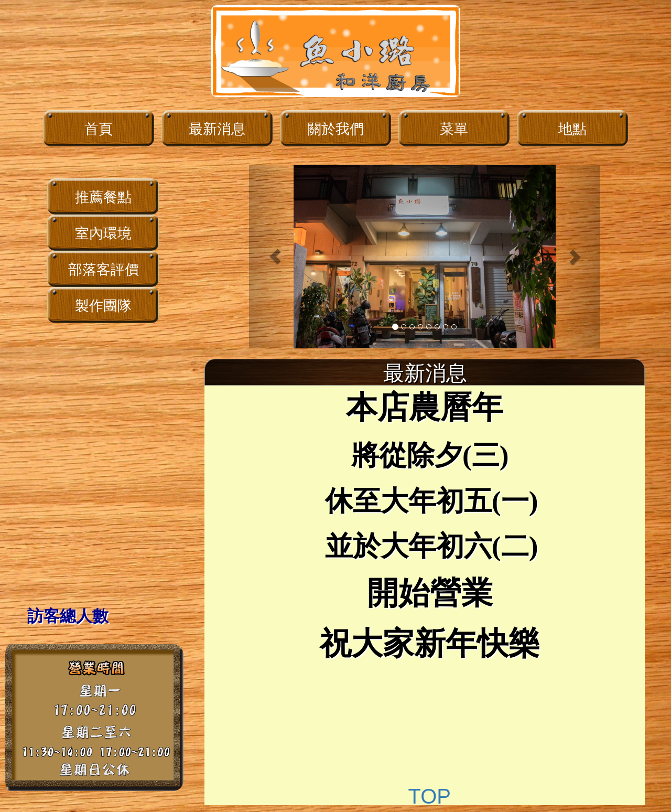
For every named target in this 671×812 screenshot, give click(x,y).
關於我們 (335, 129)
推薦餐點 (103, 197)
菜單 (454, 129)
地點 (572, 129)
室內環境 (103, 233)
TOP (429, 796)
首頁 (99, 129)
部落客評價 (104, 270)
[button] (275, 257)
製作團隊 (103, 306)
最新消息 (217, 129)
